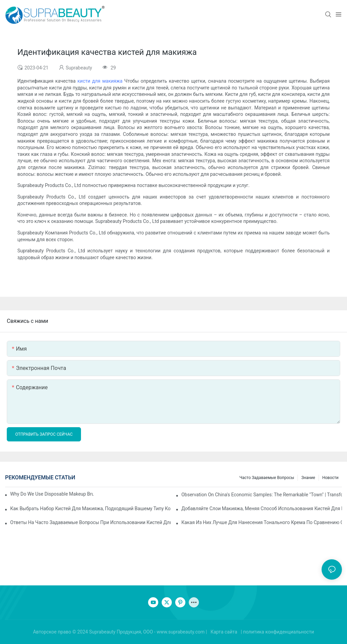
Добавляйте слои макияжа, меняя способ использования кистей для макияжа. (262, 508)
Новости (330, 478)
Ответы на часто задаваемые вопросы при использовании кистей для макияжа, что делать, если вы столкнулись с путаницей (90, 522)
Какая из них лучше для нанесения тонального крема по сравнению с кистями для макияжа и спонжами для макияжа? (262, 522)
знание (308, 478)
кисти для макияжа (101, 81)
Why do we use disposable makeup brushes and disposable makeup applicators (52, 494)
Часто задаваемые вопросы (267, 478)
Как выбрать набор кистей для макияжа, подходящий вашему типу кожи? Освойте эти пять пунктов (90, 508)
